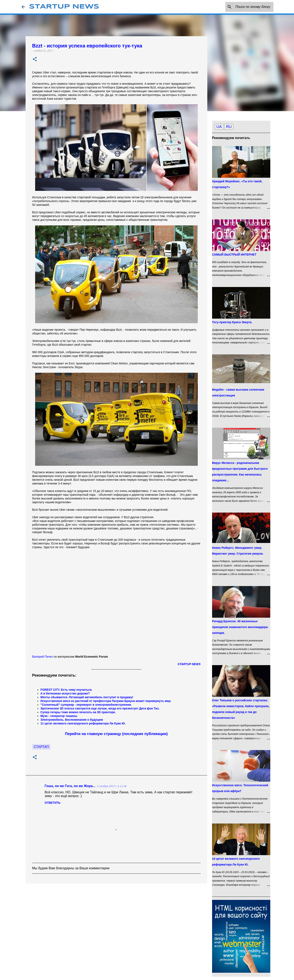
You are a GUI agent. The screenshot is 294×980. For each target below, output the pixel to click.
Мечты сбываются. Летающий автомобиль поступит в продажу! (87, 697)
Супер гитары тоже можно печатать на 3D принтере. (78, 712)
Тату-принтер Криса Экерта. (232, 322)
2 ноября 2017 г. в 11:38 (112, 786)
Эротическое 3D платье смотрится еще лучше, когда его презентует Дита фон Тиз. (100, 708)
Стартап (41, 747)
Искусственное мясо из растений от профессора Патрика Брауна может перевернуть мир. (106, 701)
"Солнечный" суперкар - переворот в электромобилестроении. (86, 705)
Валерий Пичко (43, 657)
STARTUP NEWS (64, 7)
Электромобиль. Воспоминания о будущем (72, 720)
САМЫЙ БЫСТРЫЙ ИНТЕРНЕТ (234, 255)
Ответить (53, 803)
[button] (35, 59)
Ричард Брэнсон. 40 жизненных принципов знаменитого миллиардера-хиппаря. (240, 627)
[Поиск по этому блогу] (252, 7)
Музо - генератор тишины (59, 716)
